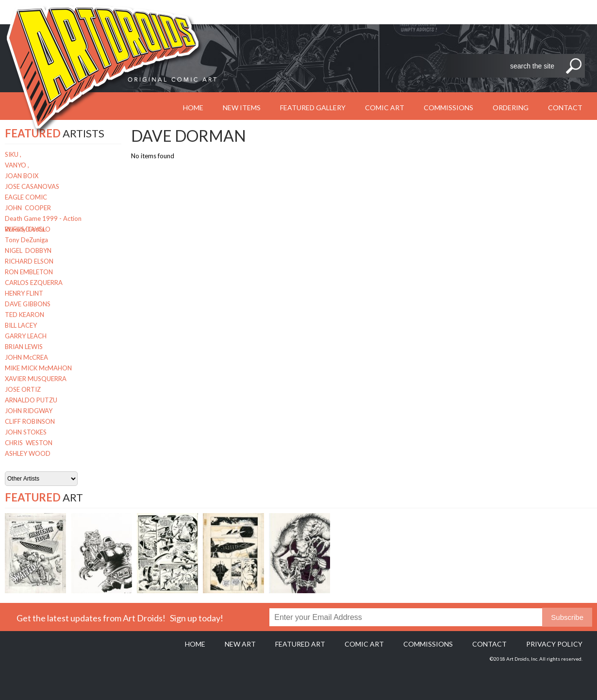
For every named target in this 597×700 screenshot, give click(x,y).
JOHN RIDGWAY (29, 411)
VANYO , (17, 165)
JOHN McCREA (26, 357)
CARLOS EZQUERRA (34, 283)
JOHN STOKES (26, 432)
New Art (240, 644)
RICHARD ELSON (29, 261)
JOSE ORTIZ (23, 389)
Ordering (511, 108)
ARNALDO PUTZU (31, 400)
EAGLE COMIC (26, 197)
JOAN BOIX (22, 176)
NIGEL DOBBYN (28, 250)
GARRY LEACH (26, 336)
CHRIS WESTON (29, 443)
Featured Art (300, 644)
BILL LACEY (21, 325)
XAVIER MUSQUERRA (36, 379)
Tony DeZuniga (26, 240)
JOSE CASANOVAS (32, 186)
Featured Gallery (313, 108)
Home (195, 644)
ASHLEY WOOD (28, 453)
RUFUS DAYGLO (28, 229)
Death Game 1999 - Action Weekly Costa (43, 219)
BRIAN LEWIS (24, 347)
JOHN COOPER (28, 208)
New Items (242, 108)
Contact (565, 108)
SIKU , (13, 154)
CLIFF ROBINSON (30, 421)
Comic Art (385, 108)
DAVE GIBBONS (28, 304)
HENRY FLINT (24, 293)
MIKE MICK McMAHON (38, 368)
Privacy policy (554, 644)
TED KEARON (25, 315)
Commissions (448, 108)
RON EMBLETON (29, 272)
